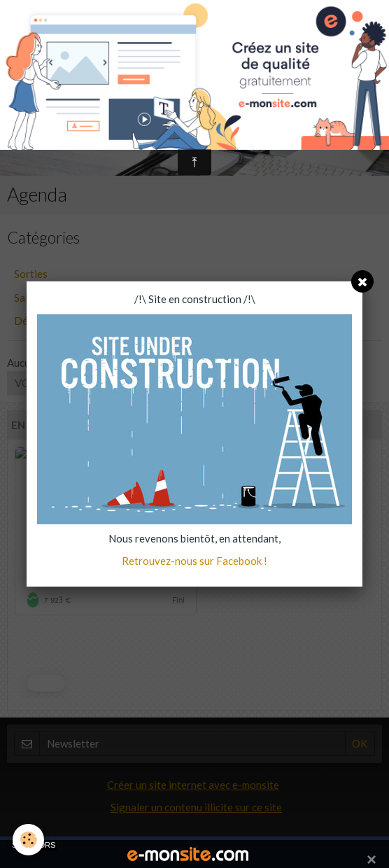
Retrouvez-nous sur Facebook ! (194, 561)
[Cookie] (28, 840)
